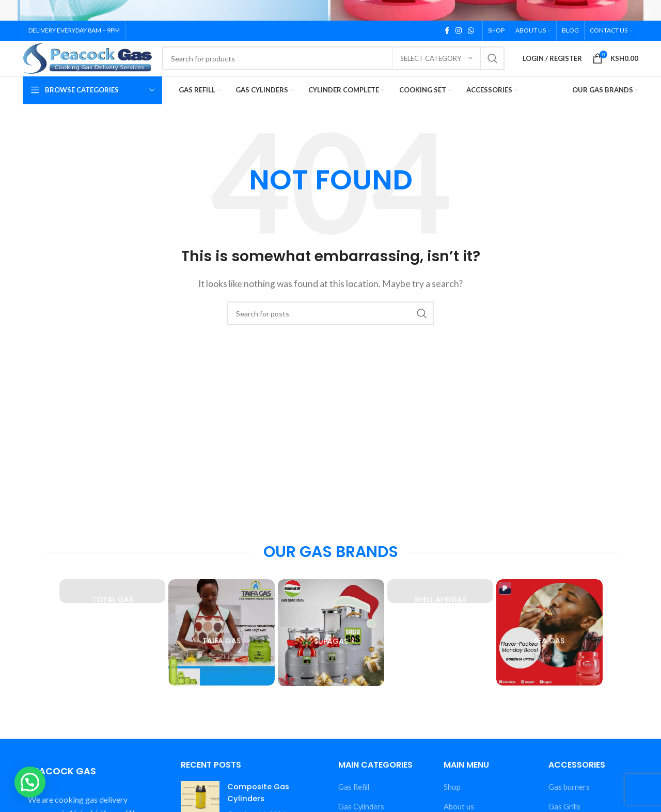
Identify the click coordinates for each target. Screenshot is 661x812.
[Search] (333, 70)
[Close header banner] (648, 10)
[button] (30, 782)
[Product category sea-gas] (549, 653)
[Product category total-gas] (113, 612)
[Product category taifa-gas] (222, 653)
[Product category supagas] (331, 653)
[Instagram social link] (459, 31)
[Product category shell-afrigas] (440, 612)
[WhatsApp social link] (471, 31)
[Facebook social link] (447, 31)
